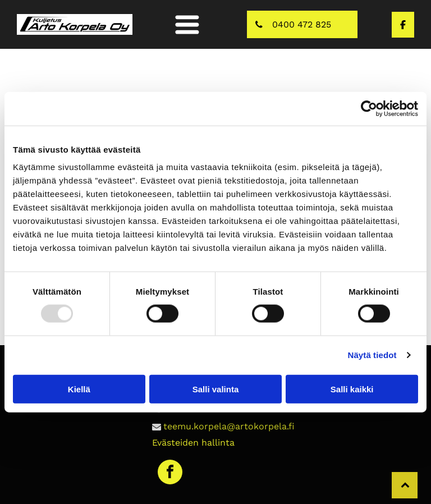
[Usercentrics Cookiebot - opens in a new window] (369, 109)
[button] (187, 24)
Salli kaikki (352, 389)
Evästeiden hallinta (193, 443)
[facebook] (170, 473)
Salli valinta (216, 389)
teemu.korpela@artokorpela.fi (229, 426)
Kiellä (79, 389)
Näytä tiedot (372, 355)
